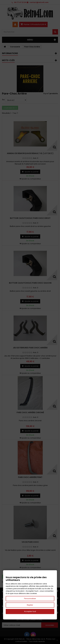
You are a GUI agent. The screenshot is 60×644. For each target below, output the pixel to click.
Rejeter (30, 605)
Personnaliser (30, 599)
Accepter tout (30, 611)
